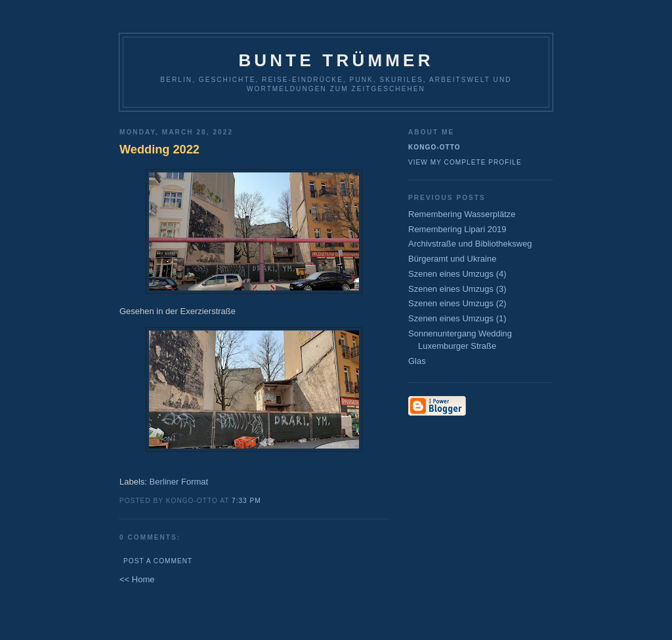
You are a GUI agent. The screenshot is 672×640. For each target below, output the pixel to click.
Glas (417, 361)
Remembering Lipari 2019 (457, 229)
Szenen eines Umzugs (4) (457, 274)
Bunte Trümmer (336, 60)
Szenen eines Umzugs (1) (457, 318)
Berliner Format (179, 482)
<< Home (137, 579)
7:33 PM (246, 501)
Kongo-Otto (434, 147)
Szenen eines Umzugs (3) (457, 289)
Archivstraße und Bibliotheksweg (470, 244)
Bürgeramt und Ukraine (452, 259)
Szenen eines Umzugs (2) (457, 303)
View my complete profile (465, 162)
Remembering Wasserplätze (462, 214)
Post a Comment (158, 561)
